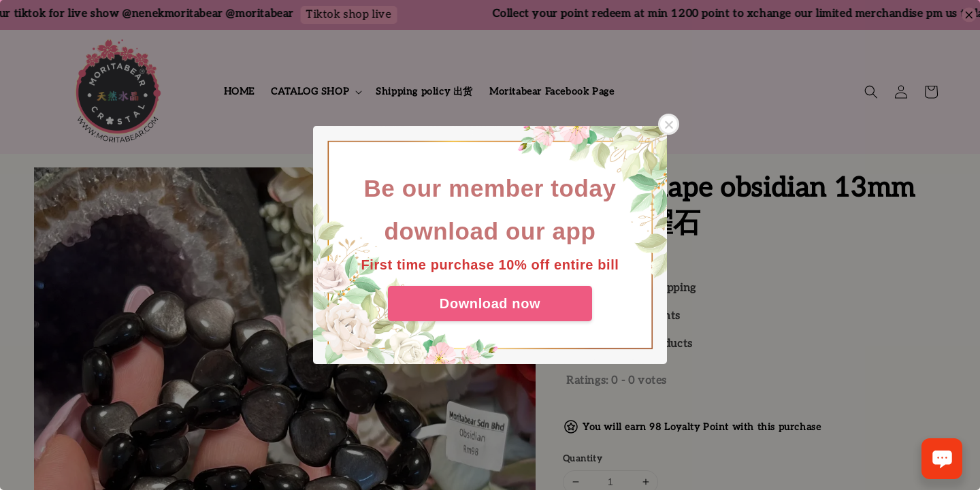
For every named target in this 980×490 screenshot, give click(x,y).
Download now (490, 304)
